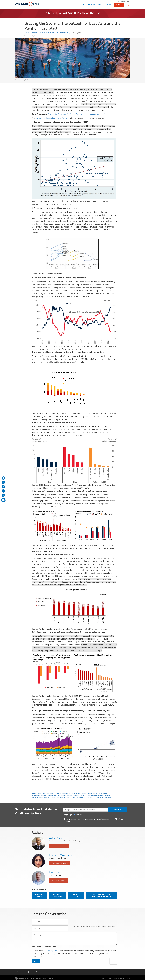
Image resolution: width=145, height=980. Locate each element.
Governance (51, 793)
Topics (100, 5)
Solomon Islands (43, 797)
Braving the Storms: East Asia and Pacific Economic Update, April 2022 (76, 114)
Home (83, 5)
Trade (78, 793)
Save (36, 961)
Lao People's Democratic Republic (42, 795)
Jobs (45, 972)
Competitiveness (37, 793)
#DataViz (108, 797)
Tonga (68, 797)
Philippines (107, 795)
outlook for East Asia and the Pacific (51, 118)
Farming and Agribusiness (58, 895)
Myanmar (77, 795)
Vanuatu (80, 797)
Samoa (34, 797)
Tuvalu (74, 797)
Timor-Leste (61, 797)
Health (59, 793)
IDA (37, 978)
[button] (128, 5)
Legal (16, 972)
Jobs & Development (68, 793)
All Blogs (91, 5)
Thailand (53, 797)
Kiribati (106, 793)
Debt (45, 793)
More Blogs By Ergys (58, 880)
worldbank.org (123, 1)
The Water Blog (76, 895)
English (34, 36)
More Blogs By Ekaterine (60, 863)
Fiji (94, 793)
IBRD (32, 978)
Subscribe (118, 809)
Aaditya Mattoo (31, 33)
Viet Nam (87, 797)
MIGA (44, 978)
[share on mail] (3, 478)
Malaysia (57, 795)
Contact (108, 5)
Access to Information (36, 972)
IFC (40, 978)
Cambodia (84, 793)
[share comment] (3, 500)
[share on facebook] (3, 482)
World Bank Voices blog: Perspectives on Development (102, 895)
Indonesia (99, 793)
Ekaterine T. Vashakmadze (48, 33)
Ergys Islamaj (65, 33)
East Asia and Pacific (97, 797)
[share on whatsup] (3, 495)
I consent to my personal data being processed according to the (95, 820)
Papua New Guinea (97, 795)
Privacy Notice (53, 951)
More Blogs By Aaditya (59, 846)
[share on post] (3, 487)
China (90, 793)
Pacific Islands (85, 795)
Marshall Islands (67, 795)
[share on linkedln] (3, 491)
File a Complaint (126, 972)
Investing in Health (40, 895)
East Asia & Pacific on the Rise (81, 13)
